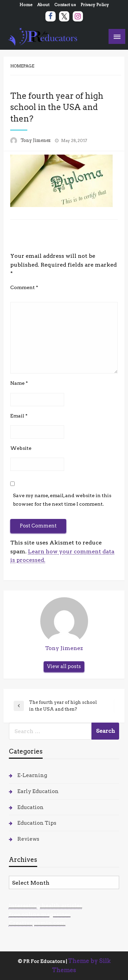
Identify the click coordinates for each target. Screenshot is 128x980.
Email (19, 416)
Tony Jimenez (36, 140)
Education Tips (37, 823)
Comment (24, 287)
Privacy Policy (95, 5)
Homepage (22, 66)
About (43, 5)
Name (19, 383)
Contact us (65, 5)
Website (21, 448)
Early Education (38, 791)
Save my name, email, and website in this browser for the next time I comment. (62, 500)
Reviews (28, 839)
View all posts (64, 666)
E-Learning (32, 775)
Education (31, 807)
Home (26, 5)
